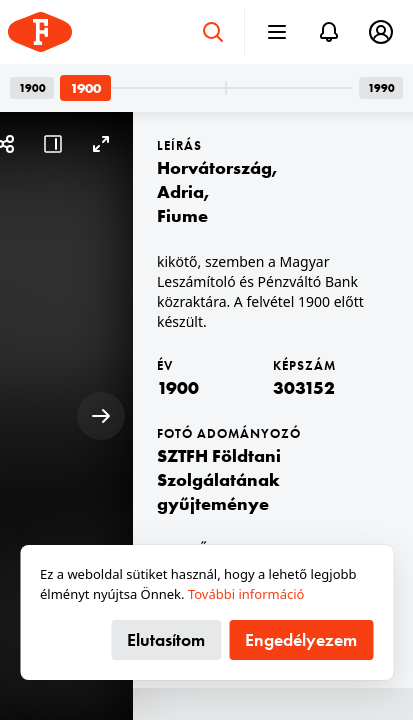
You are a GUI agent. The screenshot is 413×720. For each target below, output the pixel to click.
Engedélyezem (301, 639)
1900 (178, 387)
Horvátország (214, 167)
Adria (180, 191)
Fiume (182, 215)
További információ (246, 594)
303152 (304, 387)
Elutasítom (166, 639)
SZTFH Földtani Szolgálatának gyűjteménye (219, 479)
